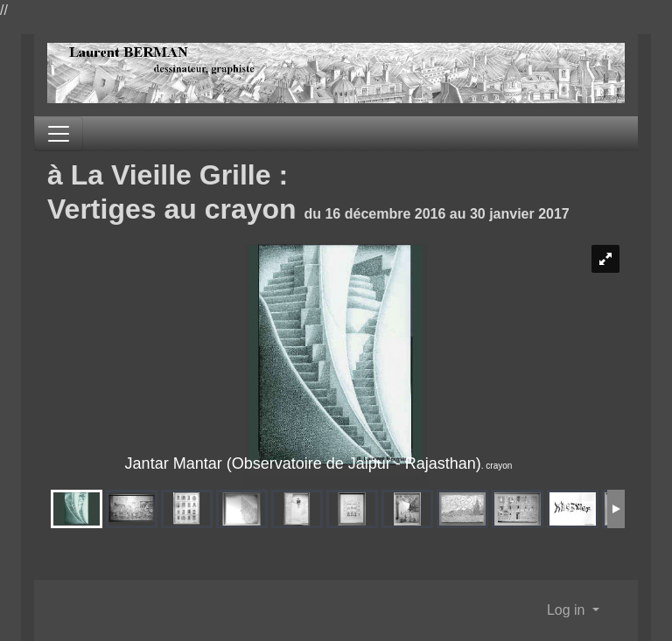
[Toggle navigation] (59, 134)
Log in (568, 610)
